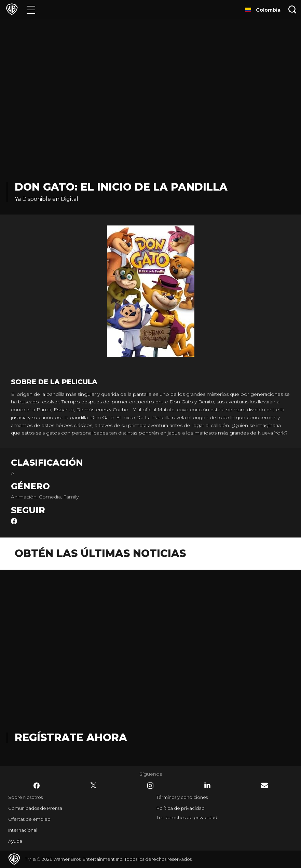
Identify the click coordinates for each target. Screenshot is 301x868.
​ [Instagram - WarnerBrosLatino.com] (150, 786)
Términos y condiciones (182, 797)
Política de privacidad (181, 808)
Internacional (23, 830)
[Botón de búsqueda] (292, 9)
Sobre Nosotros (25, 797)
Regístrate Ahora (71, 737)
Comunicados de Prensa (35, 808)
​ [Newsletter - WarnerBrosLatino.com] (264, 785)
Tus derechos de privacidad (187, 817)
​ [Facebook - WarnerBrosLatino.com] (37, 786)
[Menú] (31, 9)
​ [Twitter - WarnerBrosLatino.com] (94, 786)
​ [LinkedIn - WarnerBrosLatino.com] (207, 785)
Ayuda (15, 841)
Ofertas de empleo (29, 819)
